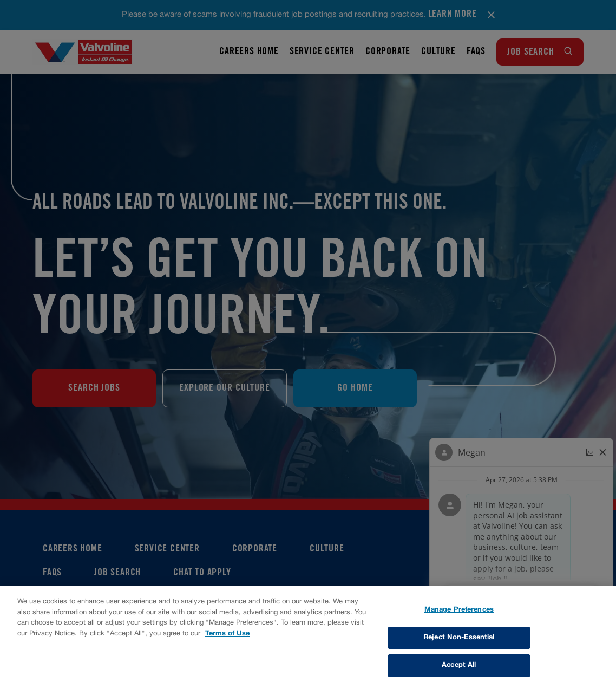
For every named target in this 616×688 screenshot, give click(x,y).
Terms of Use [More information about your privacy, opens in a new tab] (227, 634)
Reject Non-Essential (459, 638)
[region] (308, 637)
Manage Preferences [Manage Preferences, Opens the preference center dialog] (459, 610)
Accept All (459, 665)
